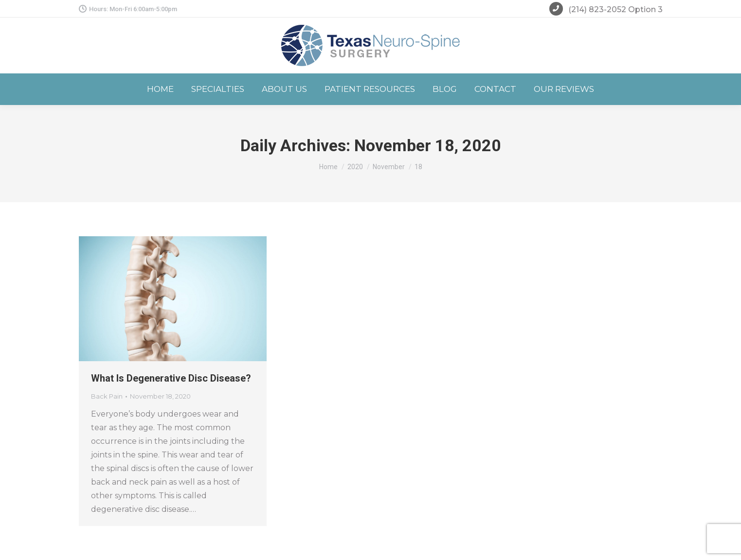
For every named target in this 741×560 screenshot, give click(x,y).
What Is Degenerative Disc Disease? (171, 378)
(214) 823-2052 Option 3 (606, 10)
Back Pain (107, 396)
